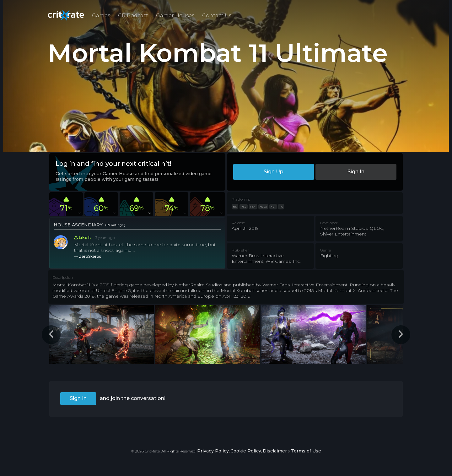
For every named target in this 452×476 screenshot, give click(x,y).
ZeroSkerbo (90, 256)
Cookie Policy (246, 451)
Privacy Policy (213, 451)
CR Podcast (133, 16)
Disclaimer (275, 451)
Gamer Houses (175, 16)
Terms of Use (306, 451)
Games (101, 16)
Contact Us (217, 16)
